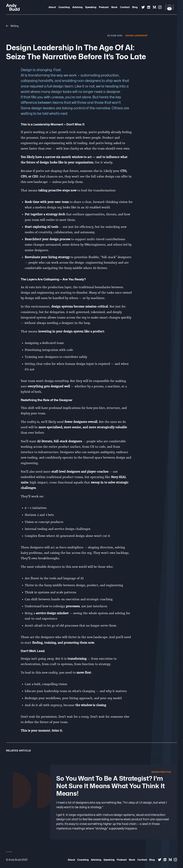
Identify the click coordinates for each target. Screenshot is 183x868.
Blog (135, 7)
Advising (77, 7)
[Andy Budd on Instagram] (160, 7)
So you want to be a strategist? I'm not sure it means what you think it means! (110, 786)
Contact (125, 7)
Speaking (91, 7)
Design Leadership (135, 36)
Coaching (64, 7)
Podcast (104, 7)
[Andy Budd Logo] (13, 7)
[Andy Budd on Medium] (154, 7)
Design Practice (160, 772)
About (52, 7)
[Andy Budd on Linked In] (149, 7)
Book (114, 7)
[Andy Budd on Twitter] (143, 7)
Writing (12, 26)
